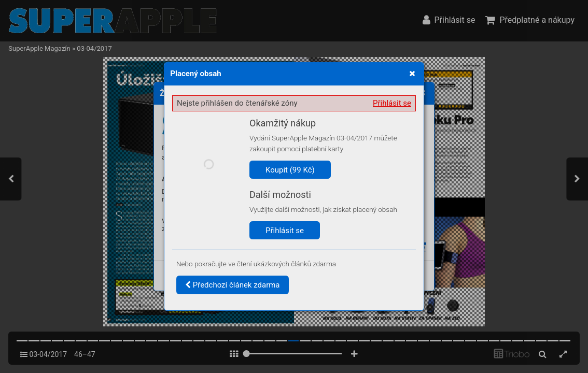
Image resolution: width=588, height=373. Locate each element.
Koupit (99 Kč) (290, 170)
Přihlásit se (392, 103)
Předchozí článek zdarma (233, 285)
